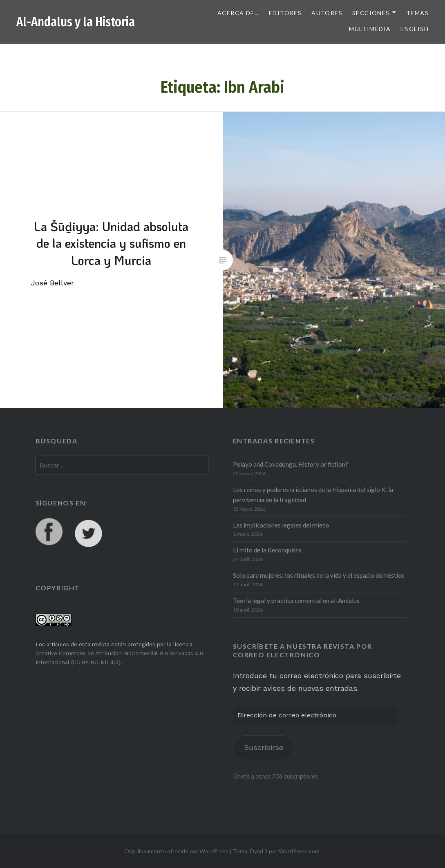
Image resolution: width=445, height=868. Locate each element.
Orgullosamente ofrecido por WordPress (176, 851)
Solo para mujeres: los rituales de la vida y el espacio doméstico (319, 575)
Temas (417, 13)
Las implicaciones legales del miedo (281, 525)
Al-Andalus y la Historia (76, 22)
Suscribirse (264, 747)
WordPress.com (299, 851)
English (415, 29)
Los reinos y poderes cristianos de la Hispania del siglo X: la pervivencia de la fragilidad (313, 495)
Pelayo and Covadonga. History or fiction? (291, 464)
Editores (285, 13)
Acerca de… (238, 13)
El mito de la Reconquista (267, 550)
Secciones (371, 13)
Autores (327, 13)
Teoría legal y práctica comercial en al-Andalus (296, 601)
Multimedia (370, 29)
